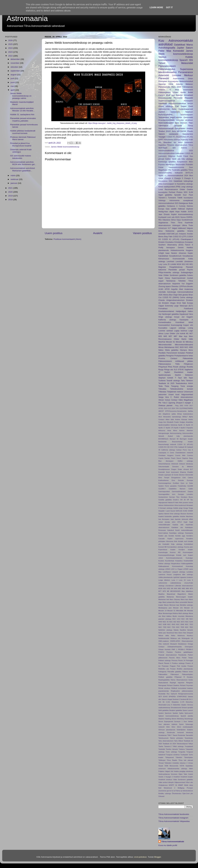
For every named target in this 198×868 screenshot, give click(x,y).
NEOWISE (182, 131)
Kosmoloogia (163, 552)
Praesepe (165, 666)
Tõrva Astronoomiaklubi (173, 842)
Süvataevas (163, 735)
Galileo (168, 159)
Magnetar (162, 267)
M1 (187, 334)
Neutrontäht (180, 165)
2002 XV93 (184, 406)
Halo (177, 502)
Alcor (160, 417)
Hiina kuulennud (180, 505)
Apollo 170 (170, 428)
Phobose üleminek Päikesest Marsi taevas (23, 138)
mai (12, 86)
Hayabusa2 (184, 314)
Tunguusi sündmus (173, 755)
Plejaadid (189, 98)
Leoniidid (179, 262)
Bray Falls (168, 237)
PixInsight (189, 660)
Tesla (160, 386)
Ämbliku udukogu (165, 793)
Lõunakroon (170, 586)
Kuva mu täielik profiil (168, 845)
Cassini (162, 95)
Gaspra (190, 491)
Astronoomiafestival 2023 (168, 203)
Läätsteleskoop (176, 583)
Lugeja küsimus (181, 331)
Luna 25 (166, 264)
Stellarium (189, 375)
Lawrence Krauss (165, 575)
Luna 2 (174, 580)
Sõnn (173, 727)
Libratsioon (189, 262)
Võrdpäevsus (163, 785)
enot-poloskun (140, 857)
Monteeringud (168, 613)
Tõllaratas (162, 392)
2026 (11, 40)
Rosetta (190, 367)
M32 (169, 588)
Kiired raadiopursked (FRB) (169, 187)
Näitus (161, 350)
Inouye (177, 317)
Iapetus (161, 514)
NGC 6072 (181, 622)
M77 (160, 591)
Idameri (167, 514)
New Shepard (188, 633)
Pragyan (173, 666)
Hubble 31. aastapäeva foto (22, 114)
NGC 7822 (189, 627)
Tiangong (175, 386)
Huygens (189, 250)
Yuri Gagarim (187, 284)
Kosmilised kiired (184, 322)
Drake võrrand (183, 469)
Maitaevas (170, 597)
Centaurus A (172, 206)
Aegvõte (174, 289)
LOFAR (186, 569)
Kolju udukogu (177, 544)
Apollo (183, 92)
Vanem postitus (142, 233)
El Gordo (175, 475)
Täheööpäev (188, 757)
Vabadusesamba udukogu (177, 769)
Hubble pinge (178, 508)
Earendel (162, 472)
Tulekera (182, 749)
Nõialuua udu (175, 638)
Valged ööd (169, 771)
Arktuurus (162, 430)
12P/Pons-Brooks (186, 286)
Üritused (161, 796)
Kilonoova (170, 541)
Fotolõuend (188, 309)
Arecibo (190, 234)
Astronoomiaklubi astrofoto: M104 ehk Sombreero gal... (23, 163)
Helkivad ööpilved (185, 209)
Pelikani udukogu (165, 660)
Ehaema (183, 472)
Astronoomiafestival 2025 (176, 151)
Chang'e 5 (179, 178)
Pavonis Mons (175, 658)
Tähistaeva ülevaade (170, 126)
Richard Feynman (186, 685)
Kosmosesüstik (179, 259)
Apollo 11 (162, 176)
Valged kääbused (179, 228)
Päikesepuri (175, 674)
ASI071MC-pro (172, 234)
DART (161, 140)
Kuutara (161, 561)
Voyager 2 (169, 777)
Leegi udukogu (187, 187)
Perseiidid (178, 98)
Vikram (161, 400)
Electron (182, 475)
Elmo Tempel (164, 478)
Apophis (190, 428)
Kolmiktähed (189, 544)
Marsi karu (185, 599)
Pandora (170, 652)
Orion (190, 79)
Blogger (158, 857)
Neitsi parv (162, 633)
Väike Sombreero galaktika (183, 780)
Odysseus (166, 220)
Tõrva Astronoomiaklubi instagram (173, 818)
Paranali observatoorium (168, 655)
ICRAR (190, 511)
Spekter (175, 713)
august (14, 75)
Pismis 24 (182, 660)
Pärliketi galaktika (165, 677)
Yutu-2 (165, 403)
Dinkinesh (175, 464)
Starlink (178, 375)
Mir (185, 611)
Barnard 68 (174, 439)
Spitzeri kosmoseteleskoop (169, 716)
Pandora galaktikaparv (184, 652)
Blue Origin (174, 295)
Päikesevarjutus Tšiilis (169, 364)
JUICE (190, 212)
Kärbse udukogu (164, 564)
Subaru (190, 275)
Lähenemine (163, 583)
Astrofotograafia (167, 48)
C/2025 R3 (162, 447)
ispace (168, 286)
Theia (167, 386)
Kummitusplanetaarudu (174, 558)
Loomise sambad (166, 331)
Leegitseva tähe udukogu (183, 575)
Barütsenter (163, 442)
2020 (11, 192)
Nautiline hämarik (186, 630)
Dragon (174, 469)
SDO (186, 192)
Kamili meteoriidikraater (184, 530)
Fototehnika (182, 486)
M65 (183, 588)
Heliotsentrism (169, 505)
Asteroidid (164, 75)
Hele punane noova (186, 502)
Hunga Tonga (188, 508)
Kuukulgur (189, 558)
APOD (167, 289)
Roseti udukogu (179, 367)
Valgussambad (187, 395)
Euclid (179, 156)
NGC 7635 (180, 627)
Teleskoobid (164, 117)
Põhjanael (178, 677)
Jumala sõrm (170, 522)
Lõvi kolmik (181, 334)
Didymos (172, 156)
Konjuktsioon (182, 162)
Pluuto (190, 131)
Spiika (181, 713)
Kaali (186, 522)
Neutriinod (170, 633)
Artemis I (187, 148)
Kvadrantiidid (188, 561)
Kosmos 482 (175, 552)
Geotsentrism (163, 497)
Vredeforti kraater (187, 777)
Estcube (181, 480)
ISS (191, 60)
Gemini (181, 248)
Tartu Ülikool (179, 741)
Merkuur (189, 75)
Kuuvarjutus (173, 81)
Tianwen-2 (168, 746)
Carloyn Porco (181, 450)
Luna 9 (190, 580)
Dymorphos (163, 181)
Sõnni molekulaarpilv (185, 727)
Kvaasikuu (179, 561)
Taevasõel (189, 735)
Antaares (183, 234)
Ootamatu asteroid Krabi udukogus (21, 151)
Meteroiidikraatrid (166, 123)
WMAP (181, 785)
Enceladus (170, 242)
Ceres (172, 453)
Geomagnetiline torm (167, 494)
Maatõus (161, 594)
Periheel (172, 192)
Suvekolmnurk (187, 220)
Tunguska (182, 752)
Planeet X (168, 663)
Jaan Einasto (164, 214)
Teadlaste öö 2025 (166, 383)
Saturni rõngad (167, 699)
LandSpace (167, 572)
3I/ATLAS (189, 173)
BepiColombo (176, 117)
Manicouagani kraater (184, 597)
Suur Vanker (188, 721)
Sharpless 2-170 (178, 702)
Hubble (184, 212)
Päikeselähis (163, 674)
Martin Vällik (187, 339)
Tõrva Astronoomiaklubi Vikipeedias (174, 821)
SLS (175, 370)
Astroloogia (172, 292)
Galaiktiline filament (177, 489)
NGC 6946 (180, 624)
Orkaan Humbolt (164, 649)
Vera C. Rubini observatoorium (179, 397)
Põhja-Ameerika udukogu (169, 273)
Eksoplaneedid (165, 98)
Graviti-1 (176, 500)
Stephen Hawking (165, 719)
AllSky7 (185, 417)
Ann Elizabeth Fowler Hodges (174, 422)
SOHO (165, 697)
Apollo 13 (182, 425)
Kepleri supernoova (175, 539)
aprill (13, 90)
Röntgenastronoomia (186, 694)
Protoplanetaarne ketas (184, 356)
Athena (166, 295)
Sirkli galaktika (164, 710)
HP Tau (190, 500)
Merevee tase (174, 605)
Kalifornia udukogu (167, 320)
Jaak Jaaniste (175, 519)
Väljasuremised (180, 782)
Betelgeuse (184, 203)
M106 (160, 588)
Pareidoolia (182, 655)
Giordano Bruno (187, 497)
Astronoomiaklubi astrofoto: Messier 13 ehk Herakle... (22, 109)
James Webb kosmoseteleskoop (65, 147)
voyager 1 (189, 403)
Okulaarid (173, 644)
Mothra (176, 613)
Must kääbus (167, 616)
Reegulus (189, 683)
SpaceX (184, 60)
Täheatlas (162, 389)
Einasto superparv (165, 475)
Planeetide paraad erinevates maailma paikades (23, 119)
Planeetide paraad (177, 270)
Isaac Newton (171, 253)
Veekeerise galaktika (175, 231)
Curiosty (182, 206)
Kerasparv (188, 101)
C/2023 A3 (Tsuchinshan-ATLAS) (180, 137)
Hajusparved (163, 502)
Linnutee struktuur (185, 120)
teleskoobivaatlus (167, 72)
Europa (161, 209)
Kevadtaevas (188, 256)
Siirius (173, 220)
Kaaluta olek (178, 525)
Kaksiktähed (163, 256)
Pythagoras (162, 672)
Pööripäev (163, 81)
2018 (11, 200)
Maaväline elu (170, 142)
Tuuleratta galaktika (180, 170)
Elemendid (189, 475)
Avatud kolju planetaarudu (180, 436)
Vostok (191, 774)
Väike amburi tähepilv (166, 782)
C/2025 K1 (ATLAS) (171, 239)
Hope (177, 212)
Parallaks (162, 353)
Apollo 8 (183, 428)
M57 (170, 336)
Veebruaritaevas (164, 774)
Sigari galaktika (165, 195)
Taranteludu (189, 738)
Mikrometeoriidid (165, 345)
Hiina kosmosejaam (166, 184)
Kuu (161, 41)
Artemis (179, 84)
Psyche (190, 270)
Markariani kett (164, 599)
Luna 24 (182, 580)
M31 (191, 264)
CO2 (172, 447)
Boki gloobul (183, 295)
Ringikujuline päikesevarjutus (182, 691)
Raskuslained (163, 683)
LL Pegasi (179, 569)
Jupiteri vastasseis (169, 112)
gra (168, 791)
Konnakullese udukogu (175, 547)
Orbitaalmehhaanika (175, 647)
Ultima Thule (187, 225)
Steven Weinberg (178, 719)
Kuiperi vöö (188, 325)
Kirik (175, 541)
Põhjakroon (188, 364)
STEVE (181, 370)
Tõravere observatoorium (177, 145)
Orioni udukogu (166, 106)
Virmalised (188, 95)
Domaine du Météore (183, 467)
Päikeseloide (188, 358)
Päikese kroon (188, 672)
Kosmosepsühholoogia (166, 555)
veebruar (15, 179)
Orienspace (189, 647)
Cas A (190, 450)
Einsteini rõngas (169, 303)
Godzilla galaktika (165, 500)
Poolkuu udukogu (178, 663)
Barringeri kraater (186, 439)
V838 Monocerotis (171, 766)
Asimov (182, 430)
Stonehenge (189, 719)
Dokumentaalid (164, 467)
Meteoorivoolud (186, 81)
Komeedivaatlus (165, 322)
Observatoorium (187, 641)
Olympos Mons (186, 350)
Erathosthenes (164, 480)
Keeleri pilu (163, 536)
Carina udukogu (186, 297)
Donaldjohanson (164, 469)
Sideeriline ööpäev (180, 705)
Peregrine (170, 356)
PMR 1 (174, 649)
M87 (176, 336)
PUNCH (161, 652)
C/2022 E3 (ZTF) (180, 237)
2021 (11, 188)
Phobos (179, 192)
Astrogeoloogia (164, 433)
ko (172, 791)
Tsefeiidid (162, 749)
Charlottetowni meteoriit (184, 453)
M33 (160, 336)
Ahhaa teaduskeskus (185, 414)
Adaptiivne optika (169, 414)
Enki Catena (188, 478)
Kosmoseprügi (177, 325)
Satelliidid (163, 103)
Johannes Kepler (186, 253)
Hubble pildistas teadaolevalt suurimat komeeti (23, 132)
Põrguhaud (163, 367)
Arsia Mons (172, 430)
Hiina (171, 84)
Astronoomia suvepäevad (181, 200)
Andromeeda (179, 79)
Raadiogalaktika (164, 680)
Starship (162, 84)
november (15, 63)
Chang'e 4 (169, 178)
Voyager (162, 137)
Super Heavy (164, 278)
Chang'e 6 (188, 178)
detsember (16, 59)
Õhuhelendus (177, 793)
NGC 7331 (171, 627)
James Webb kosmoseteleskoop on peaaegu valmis (21, 96)
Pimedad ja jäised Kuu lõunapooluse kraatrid (21, 144)
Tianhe (161, 746)
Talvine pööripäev (177, 738)
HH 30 (183, 500)
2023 (11, 52)
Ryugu (161, 370)
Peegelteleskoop (176, 267)
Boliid (190, 92)
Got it (169, 7)
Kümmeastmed (177, 566)
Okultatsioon (182, 644)
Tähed (162, 63)
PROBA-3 (189, 649)
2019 (11, 196)
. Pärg (176, 406)
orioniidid (162, 234)
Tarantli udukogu (173, 381)
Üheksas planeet (165, 406)
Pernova (174, 660)
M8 (168, 591)
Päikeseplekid (164, 92)
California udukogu (168, 450)
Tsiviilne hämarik (172, 749)
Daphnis (185, 458)
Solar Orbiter (164, 275)
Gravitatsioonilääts (167, 120)
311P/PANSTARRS (186, 408)
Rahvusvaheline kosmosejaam (176, 115)
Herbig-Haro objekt (166, 212)
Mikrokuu (189, 342)
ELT (191, 469)
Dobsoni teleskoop (186, 464)
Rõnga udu (169, 370)
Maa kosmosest (184, 90)
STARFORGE (182, 697)
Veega (161, 397)
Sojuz (179, 220)
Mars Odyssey (175, 599)
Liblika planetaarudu (166, 577)
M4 (172, 588)
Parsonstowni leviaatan (176, 353)
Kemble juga (180, 536)
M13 (184, 264)
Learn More (156, 7)
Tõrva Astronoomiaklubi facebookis (174, 814)
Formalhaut (163, 309)
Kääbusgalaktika (187, 564)
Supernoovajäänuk (167, 101)
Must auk (170, 95)
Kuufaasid (162, 217)
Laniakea (190, 572)
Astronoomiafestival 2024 (178, 176)
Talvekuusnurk (163, 738)
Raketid (179, 95)
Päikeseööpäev (187, 674)
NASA (190, 103)
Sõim (168, 727)
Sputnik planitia (187, 716)
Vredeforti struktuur (165, 780)
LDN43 (168, 569)
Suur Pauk (188, 195)
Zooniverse (162, 791)
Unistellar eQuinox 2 (180, 763)
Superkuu (162, 145)
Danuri (179, 458)
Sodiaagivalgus (187, 273)
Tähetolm (179, 757)
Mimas (161, 347)
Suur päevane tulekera (168, 724)
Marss (190, 45)
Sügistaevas (163, 223)
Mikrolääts (180, 611)
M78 (164, 591)
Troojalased (189, 746)
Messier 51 (171, 611)
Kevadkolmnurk (175, 256)
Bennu (161, 237)
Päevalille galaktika (174, 672)
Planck (161, 663)
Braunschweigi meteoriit (167, 444)
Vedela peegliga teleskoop (183, 771)
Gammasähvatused (179, 491)
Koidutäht (166, 544)
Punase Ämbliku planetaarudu (182, 669)
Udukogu (162, 200)
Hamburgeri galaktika (170, 314)
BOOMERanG (163, 439)
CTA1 (176, 447)
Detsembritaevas (164, 464)
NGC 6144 (189, 622)
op (181, 791)
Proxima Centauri (168, 358)
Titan (191, 123)
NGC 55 (166, 622)
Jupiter (181, 48)
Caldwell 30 (182, 447)
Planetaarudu (164, 87)
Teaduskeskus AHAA (184, 383)
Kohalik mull (182, 541)
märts (13, 175)
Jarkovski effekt (187, 519)
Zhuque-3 (180, 403)
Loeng (190, 328)
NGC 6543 (171, 624)
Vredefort (177, 777)
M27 (191, 334)
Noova (183, 217)
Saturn (189, 48)
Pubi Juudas (182, 666)
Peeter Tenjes (188, 658)
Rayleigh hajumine (177, 683)
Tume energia (187, 386)
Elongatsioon (176, 478)
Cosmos (190, 455)
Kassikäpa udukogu (177, 533)
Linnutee (177, 75)
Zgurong (172, 403)
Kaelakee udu (177, 527)
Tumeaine (172, 198)
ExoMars (176, 483)
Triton (173, 223)
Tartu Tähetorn (187, 381)
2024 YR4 (175, 408)
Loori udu (171, 217)
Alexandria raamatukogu (172, 417)
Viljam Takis (183, 774)
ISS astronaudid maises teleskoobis (21, 157)
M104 (179, 264)
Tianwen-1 (163, 198)
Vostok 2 (162, 777)
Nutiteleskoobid (164, 638)
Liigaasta (183, 577)
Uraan (175, 92)
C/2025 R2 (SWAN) (171, 297)
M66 (187, 588)
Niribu (173, 636)
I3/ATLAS (179, 511)
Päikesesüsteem (167, 66)
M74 (191, 588)
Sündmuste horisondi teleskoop (180, 732)
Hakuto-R (171, 502)
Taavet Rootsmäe (179, 735)
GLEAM (190, 486)
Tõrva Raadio (172, 760)
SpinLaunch (189, 713)
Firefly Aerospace (167, 248)
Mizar (160, 613)
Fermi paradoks (171, 486)
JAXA (168, 131)
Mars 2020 (176, 87)
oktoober (15, 67)
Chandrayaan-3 (187, 239)
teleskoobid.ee (188, 791)
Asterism (190, 430)
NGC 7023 (189, 624)
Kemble (171, 536)
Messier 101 (178, 608)
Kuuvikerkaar (170, 561)
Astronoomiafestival (177, 103)
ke (170, 791)
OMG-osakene (164, 641)
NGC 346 (185, 619)
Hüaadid (161, 511)
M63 (180, 588)
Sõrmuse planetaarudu (167, 730)
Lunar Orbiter (170, 334)
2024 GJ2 (167, 408)
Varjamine (176, 284)
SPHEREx (172, 697)
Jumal (161, 522)
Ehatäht (190, 472)
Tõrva (191, 145)
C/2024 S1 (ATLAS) (185, 444)
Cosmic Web (180, 455)
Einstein (162, 242)
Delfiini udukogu (185, 461)
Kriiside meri (181, 555)
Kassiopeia (189, 533)
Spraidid (178, 195)
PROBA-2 (181, 649)
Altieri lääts (170, 419)
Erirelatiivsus (179, 242)
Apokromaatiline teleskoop (168, 425)
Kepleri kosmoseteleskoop (182, 214)
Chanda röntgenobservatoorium (171, 300)
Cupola (161, 458)
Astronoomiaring (176, 433)
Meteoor (189, 84)
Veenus (162, 57)
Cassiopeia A (163, 453)
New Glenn (179, 633)
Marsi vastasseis (185, 142)
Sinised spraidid (187, 708)
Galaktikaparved (186, 109)
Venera (190, 231)
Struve (161, 721)
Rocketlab (162, 694)
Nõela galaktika (172, 350)
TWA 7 (170, 735)
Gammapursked (164, 491)
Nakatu (176, 630)
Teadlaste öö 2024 (169, 744)
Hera (191, 314)
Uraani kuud (174, 395)
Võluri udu (189, 782)
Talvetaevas (171, 281)
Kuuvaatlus (163, 328)
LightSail (176, 577)
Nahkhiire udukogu (165, 630)
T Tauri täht (181, 378)
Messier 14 (162, 611)
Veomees (174, 774)
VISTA (182, 766)
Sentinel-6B (184, 699)
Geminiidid (188, 117)
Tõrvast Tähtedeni (165, 763)
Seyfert (167, 372)
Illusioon (183, 514)
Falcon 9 (189, 245)
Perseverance (186, 72)
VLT (169, 228)
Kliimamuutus (164, 259)
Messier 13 (189, 608)
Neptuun (189, 112)
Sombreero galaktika (178, 275)
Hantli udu (176, 159)
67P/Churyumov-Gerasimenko (176, 411)
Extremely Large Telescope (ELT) (179, 306)
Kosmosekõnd (164, 325)
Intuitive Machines (186, 516)
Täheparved (170, 757)
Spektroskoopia (165, 375)
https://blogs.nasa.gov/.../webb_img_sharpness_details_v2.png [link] (112, 123)
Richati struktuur (164, 688)
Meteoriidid (187, 63)
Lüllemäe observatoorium (184, 586)
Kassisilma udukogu (185, 184)
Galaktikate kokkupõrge (183, 181)
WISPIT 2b (173, 785)
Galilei (191, 489)
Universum (163, 228)
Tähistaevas (188, 87)
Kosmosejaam (188, 552)
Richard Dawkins (173, 685)
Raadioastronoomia (176, 167)
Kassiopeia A (186, 320)
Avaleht (98, 233)
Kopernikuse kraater (167, 550)
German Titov (174, 497)
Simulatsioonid (176, 708)
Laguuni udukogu (178, 328)
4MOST (161, 411)
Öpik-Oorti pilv (188, 793)
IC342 (185, 511)
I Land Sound (170, 511)
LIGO (173, 569)
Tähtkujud (162, 760)
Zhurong (162, 286)
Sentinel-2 (176, 699)
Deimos (190, 206)
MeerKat (162, 342)
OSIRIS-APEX (175, 641)
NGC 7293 (162, 627)
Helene (161, 505)
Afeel (181, 289)
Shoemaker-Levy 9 (165, 705)
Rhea (170, 367)
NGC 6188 (162, 624)
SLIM (191, 192)
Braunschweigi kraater (183, 442)
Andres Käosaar (181, 419)
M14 (165, 588)
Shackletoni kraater (183, 372)
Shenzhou (189, 702)
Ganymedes (180, 128)
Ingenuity (184, 140)
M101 (177, 217)
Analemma (189, 289)
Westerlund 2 (169, 788)
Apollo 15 (189, 425)
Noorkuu (190, 636)
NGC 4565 (189, 347)
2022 (11, 56)
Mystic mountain (178, 616)
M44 (176, 588)
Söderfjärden (181, 730)
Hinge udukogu (165, 317)
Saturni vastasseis (168, 134)
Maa (169, 51)
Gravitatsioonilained (166, 311)
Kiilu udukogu (187, 159)
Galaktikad (180, 45)
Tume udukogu (171, 752)
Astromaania (27, 18)
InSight (161, 253)
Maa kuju (183, 336)
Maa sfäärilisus (187, 591)
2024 (11, 48)
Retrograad (162, 685)
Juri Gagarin (187, 317)
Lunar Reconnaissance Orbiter (172, 189)
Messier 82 (180, 342)
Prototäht (189, 165)
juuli (13, 78)
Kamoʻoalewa (163, 533)
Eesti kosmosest (172, 472)
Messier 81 (170, 342)
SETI (160, 697)
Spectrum (168, 713)
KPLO (180, 522)
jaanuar (14, 183)
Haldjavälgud (181, 311)
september (16, 71)
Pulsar (161, 167)
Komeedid (178, 51)
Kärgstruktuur (176, 564)
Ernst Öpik (181, 303)
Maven (166, 605)
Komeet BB (163, 547)
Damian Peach (170, 458)
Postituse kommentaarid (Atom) (67, 239)
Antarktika (189, 422)
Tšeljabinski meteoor (175, 392)
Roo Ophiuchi (172, 694)
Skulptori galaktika (176, 710)
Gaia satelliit (171, 209)
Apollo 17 (162, 428)
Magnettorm (182, 594)
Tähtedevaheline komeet (181, 389)
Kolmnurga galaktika (167, 162)
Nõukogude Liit (187, 638)
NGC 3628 (179, 347)
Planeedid (164, 78)
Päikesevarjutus (167, 69)
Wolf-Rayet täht (167, 148)
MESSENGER (175, 591)
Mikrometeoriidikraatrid (184, 345)
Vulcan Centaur (171, 400)
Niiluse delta (164, 636)
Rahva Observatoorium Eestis (182, 680)
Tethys (191, 744)
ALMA (161, 289)
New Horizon (181, 123)
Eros (173, 480)
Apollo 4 (177, 428)
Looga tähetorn (164, 580)
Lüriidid (173, 264)
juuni (13, 82)
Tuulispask (184, 755)
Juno (174, 131)
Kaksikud (171, 530)
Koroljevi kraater (186, 550)
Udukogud (176, 225)
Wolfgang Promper (185, 788)
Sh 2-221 (166, 702)
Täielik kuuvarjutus (185, 198)
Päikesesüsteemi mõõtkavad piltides (176, 361)
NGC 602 (173, 622)
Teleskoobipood (182, 744)
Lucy (160, 264)
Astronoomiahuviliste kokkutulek (171, 153)
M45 (165, 336)
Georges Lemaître (185, 494)
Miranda (190, 611)
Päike (161, 51)
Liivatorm (190, 577)
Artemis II (165, 90)
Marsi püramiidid (181, 602)
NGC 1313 (176, 619)
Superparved (169, 721)
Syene (181, 724)
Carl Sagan (181, 106)
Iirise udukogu (175, 514)
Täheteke (182, 281)
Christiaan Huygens (166, 455)
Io (175, 184)
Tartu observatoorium (166, 741)
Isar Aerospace (164, 519)
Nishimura (181, 636)
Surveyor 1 (178, 721)
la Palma (177, 791)
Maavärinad (171, 594)
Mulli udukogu (183, 613)
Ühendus (175, 286)
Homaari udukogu (166, 508)
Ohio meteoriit (164, 644)
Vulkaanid (179, 173)
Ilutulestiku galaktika (172, 516)
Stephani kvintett (166, 378)
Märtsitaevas (169, 347)
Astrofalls (162, 292)
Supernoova (186, 69)
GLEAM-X (162, 489)
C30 (168, 447)
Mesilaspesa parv (165, 608)
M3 (188, 264)
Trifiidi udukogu (178, 746)
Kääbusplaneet (164, 566)
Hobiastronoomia (177, 250)
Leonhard (170, 262)
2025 (11, 44)
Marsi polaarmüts (169, 602)
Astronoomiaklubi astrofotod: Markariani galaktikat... (23, 169)
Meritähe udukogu (186, 605)
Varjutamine (188, 134)
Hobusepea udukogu (172, 140)
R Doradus (188, 677)
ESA (170, 181)
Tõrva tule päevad (186, 760)
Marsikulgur (170, 165)
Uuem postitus (54, 233)
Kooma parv (188, 547)
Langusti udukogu (179, 572)
